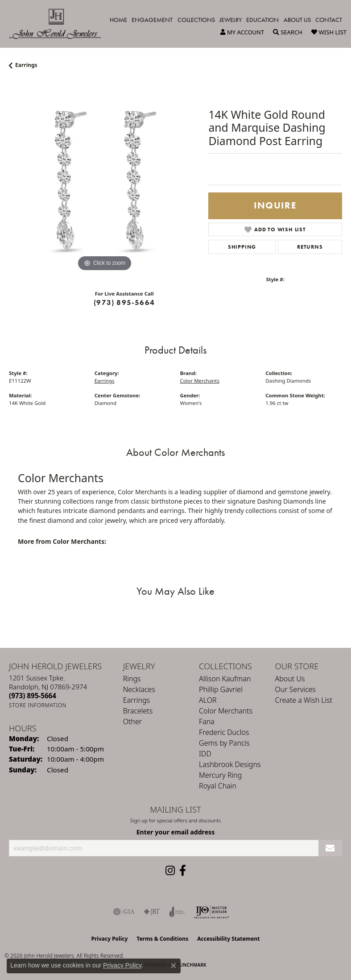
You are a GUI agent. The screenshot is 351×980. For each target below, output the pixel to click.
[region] (104, 178)
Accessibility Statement (228, 939)
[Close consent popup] (173, 966)
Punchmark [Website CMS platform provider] (192, 965)
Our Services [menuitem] (295, 689)
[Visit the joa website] (177, 912)
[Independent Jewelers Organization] (211, 912)
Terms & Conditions (162, 939)
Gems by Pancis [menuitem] (224, 743)
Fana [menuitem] (207, 721)
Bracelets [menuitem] (138, 711)
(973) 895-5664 (124, 302)
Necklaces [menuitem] (139, 689)
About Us (297, 20)
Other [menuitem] (132, 721)
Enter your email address (176, 832)
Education (262, 20)
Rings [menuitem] (132, 679)
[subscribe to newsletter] (330, 848)
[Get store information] (38, 705)
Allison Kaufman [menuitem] (225, 679)
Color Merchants (200, 381)
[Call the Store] (33, 696)
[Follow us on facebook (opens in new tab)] (183, 871)
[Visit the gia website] (124, 912)
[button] (242, 32)
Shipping (242, 247)
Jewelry (231, 20)
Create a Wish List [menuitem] (304, 700)
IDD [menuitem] (205, 754)
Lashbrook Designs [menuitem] (230, 764)
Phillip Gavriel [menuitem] (221, 689)
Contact (329, 20)
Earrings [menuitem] (136, 700)
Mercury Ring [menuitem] (220, 775)
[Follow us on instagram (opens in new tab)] (170, 871)
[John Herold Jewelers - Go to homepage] (59, 24)
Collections (196, 20)
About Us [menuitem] (290, 679)
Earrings (26, 65)
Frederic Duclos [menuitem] (224, 732)
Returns (310, 247)
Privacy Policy (110, 939)
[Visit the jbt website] (152, 912)
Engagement (152, 20)
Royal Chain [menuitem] (218, 786)
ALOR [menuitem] (208, 700)
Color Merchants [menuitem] (226, 711)
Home (118, 20)
